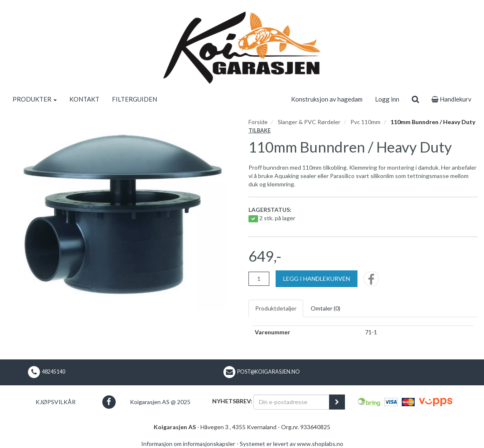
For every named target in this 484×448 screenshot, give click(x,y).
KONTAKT (84, 99)
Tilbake (260, 131)
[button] (109, 402)
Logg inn (387, 99)
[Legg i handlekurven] (317, 279)
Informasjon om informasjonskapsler (188, 444)
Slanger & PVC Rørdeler (309, 122)
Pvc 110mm (365, 122)
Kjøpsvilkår (56, 402)
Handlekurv (451, 99)
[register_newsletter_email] (337, 402)
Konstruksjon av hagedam (327, 99)
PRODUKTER (35, 99)
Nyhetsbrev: (232, 401)
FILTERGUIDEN (134, 99)
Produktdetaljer (276, 308)
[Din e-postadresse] (291, 402)
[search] (415, 99)
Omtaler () (326, 308)
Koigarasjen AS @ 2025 (160, 402)
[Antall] (259, 279)
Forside (258, 122)
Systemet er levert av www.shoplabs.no (291, 444)
